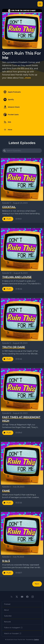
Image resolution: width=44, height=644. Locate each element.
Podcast (7, 604)
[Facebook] (27, 597)
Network (7, 622)
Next (37, 584)
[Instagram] (33, 597)
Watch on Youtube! (13, 633)
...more (27, 78)
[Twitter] (17, 597)
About (6, 610)
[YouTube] (22, 597)
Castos (36, 640)
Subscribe (8, 616)
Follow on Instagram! (13, 628)
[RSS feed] (12, 597)
